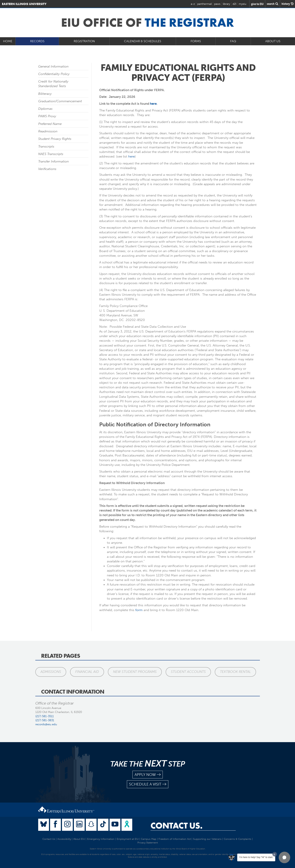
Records (37, 41)
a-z (193, 4)
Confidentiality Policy (54, 74)
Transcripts (46, 146)
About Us (273, 41)
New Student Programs (135, 672)
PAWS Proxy (47, 116)
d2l (234, 4)
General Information (53, 66)
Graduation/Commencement (60, 101)
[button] (284, 857)
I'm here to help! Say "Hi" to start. (256, 857)
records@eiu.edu (46, 724)
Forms (196, 41)
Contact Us (49, 839)
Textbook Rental (235, 672)
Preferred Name (50, 124)
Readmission (48, 131)
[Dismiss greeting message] (275, 854)
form (139, 610)
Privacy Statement (148, 843)
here (153, 104)
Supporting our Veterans (207, 839)
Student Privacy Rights (55, 139)
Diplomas (45, 109)
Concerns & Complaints (238, 839)
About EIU (79, 839)
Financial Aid (87, 672)
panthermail (205, 4)
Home (8, 41)
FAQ (233, 41)
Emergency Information (101, 839)
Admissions (51, 672)
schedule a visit (148, 784)
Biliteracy (45, 94)
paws (217, 4)
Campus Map (149, 839)
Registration (84, 41)
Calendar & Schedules (143, 41)
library (226, 4)
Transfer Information (53, 161)
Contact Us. (176, 826)
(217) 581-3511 (45, 716)
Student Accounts (188, 672)
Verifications (47, 169)
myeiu (243, 4)
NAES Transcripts (51, 154)
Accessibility (64, 839)
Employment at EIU (128, 839)
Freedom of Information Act (175, 839)
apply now (148, 775)
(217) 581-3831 (45, 720)
